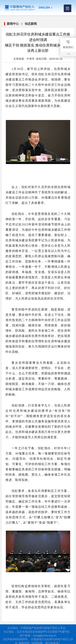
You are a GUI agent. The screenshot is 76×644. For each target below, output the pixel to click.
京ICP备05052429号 (15, 639)
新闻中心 (13, 24)
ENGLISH (44, 8)
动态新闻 (31, 24)
